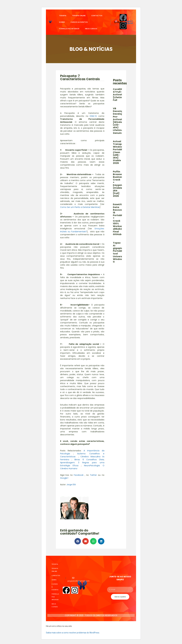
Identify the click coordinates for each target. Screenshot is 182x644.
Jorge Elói (71, 485)
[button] (78, 541)
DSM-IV (93, 116)
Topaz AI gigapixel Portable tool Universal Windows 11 (119, 252)
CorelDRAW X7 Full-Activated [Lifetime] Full (120, 95)
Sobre (62, 22)
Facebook (79, 475)
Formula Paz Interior (69, 29)
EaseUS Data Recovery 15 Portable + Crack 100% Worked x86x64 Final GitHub (119, 219)
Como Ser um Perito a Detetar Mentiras (80, 207)
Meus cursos (91, 29)
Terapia (63, 16)
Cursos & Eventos (79, 22)
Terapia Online (79, 16)
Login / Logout (129, 22)
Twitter (93, 475)
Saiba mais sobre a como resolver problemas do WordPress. (73, 633)
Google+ (64, 478)
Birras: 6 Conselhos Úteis (89, 460)
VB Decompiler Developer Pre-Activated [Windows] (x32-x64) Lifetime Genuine (120, 121)
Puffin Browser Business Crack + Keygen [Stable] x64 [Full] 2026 (118, 184)
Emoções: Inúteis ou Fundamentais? (82, 230)
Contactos (97, 16)
